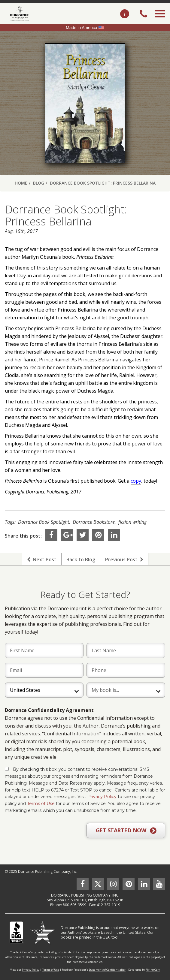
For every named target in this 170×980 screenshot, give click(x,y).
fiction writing (132, 522)
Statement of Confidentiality (107, 970)
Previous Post (124, 559)
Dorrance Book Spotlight (44, 522)
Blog (39, 183)
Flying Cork (153, 970)
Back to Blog (81, 559)
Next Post (42, 559)
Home (21, 183)
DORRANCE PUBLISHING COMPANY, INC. (85, 895)
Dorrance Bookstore (94, 522)
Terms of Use (41, 804)
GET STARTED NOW (126, 831)
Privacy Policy (102, 797)
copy (136, 481)
